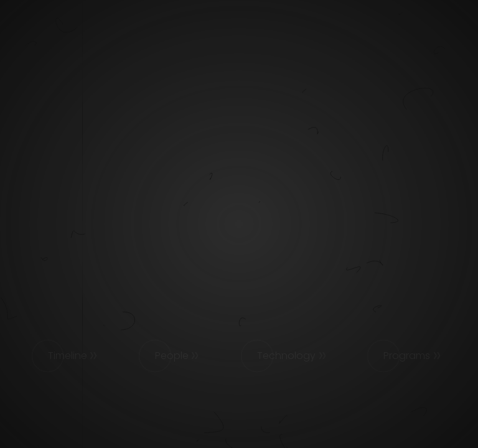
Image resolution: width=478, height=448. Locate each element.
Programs (407, 356)
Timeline (68, 356)
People (172, 356)
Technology (286, 356)
